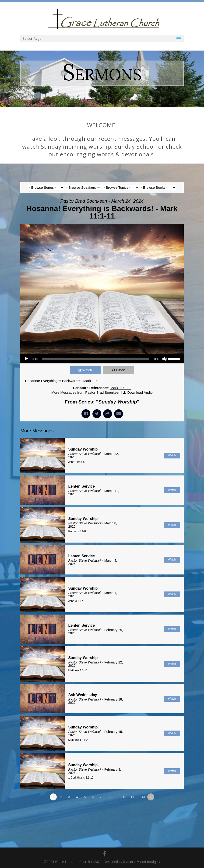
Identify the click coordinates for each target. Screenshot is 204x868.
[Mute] (165, 359)
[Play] (26, 359)
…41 (142, 797)
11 (132, 797)
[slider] (95, 359)
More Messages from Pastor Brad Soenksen (86, 392)
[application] (102, 359)
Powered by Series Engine (166, 810)
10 (124, 797)
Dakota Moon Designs (142, 862)
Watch (87, 370)
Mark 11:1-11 (121, 388)
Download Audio (140, 392)
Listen (121, 370)
